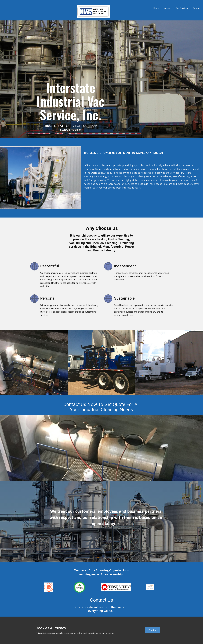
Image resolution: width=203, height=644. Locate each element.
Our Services (182, 8)
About (167, 8)
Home (156, 8)
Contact (197, 8)
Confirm (153, 630)
